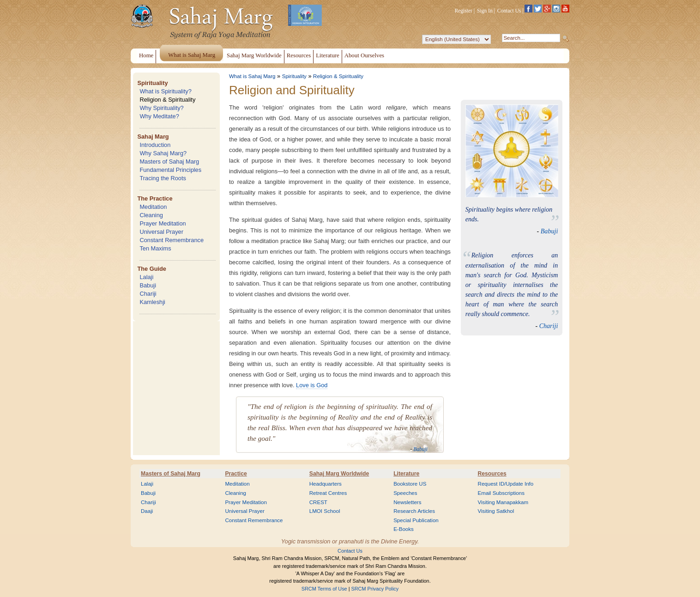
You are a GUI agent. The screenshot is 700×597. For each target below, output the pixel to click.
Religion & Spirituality (167, 100)
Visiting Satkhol (496, 511)
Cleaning (151, 215)
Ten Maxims (155, 248)
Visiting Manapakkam (503, 502)
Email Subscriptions (501, 493)
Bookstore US (410, 484)
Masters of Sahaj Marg (169, 161)
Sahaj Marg (153, 137)
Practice (236, 474)
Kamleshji (152, 302)
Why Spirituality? (161, 108)
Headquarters (326, 484)
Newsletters (407, 502)
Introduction (155, 145)
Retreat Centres (328, 493)
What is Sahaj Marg (252, 76)
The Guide (152, 269)
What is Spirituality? (165, 91)
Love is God (312, 385)
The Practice (155, 198)
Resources (492, 474)
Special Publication (416, 520)
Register (464, 11)
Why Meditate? (159, 116)
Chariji (148, 294)
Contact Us (509, 11)
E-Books (404, 529)
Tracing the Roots (163, 178)
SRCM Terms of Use (324, 589)
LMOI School (325, 511)
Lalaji (146, 277)
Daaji (147, 511)
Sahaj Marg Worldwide (339, 474)
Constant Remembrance (172, 240)
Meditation (153, 207)
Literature (406, 474)
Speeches (405, 493)
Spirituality (152, 83)
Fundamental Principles (170, 170)
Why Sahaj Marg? (163, 153)
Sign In (485, 11)
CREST (318, 502)
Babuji (148, 285)
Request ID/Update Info (506, 484)
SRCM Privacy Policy (375, 589)
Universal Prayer (161, 232)
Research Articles (414, 511)
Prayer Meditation (163, 223)
